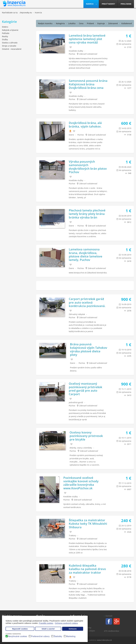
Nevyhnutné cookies (18, 636)
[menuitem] (91, 4)
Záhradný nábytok (77, 314)
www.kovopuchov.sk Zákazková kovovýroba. (88, 273)
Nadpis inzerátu (45, 23)
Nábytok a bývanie (10, 30)
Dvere (71, 135)
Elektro (5, 27)
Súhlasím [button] (73, 629)
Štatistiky (58, 636)
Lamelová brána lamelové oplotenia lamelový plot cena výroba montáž (87, 39)
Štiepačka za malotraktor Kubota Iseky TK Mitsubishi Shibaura (88, 524)
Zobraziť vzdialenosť (88, 54)
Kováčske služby (76, 51)
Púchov (72, 54)
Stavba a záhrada (10, 43)
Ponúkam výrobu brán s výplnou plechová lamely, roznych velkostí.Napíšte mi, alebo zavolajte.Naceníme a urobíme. (87, 233)
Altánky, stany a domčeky (81, 448)
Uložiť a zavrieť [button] (48, 629)
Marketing (71, 636)
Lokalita (72, 23)
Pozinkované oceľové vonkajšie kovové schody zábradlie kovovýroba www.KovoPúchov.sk (81, 483)
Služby (5, 39)
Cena (81, 23)
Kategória (61, 23)
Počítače (6, 33)
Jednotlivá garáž (76, 402)
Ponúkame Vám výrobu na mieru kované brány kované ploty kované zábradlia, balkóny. (87, 107)
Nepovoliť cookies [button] (20, 629)
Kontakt (109, 616)
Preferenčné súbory (40, 636)
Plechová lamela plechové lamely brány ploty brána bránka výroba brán (87, 214)
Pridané (91, 23)
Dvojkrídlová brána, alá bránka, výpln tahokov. (85, 124)
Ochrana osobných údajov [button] (66, 623)
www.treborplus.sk (104, 640)
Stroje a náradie (9, 46)
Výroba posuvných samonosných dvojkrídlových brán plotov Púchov (88, 167)
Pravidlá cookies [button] (46, 623)
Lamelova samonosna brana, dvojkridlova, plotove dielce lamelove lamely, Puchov (86, 254)
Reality (5, 36)
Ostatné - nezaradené (12, 49)
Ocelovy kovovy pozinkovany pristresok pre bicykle (86, 436)
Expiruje (101, 23)
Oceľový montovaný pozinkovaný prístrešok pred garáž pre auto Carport (86, 389)
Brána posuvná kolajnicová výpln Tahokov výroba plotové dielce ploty (89, 349)
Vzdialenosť (127, 23)
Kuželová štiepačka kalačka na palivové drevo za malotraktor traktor (87, 569)
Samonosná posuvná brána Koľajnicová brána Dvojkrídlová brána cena (88, 84)
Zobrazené (113, 23)
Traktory (72, 535)
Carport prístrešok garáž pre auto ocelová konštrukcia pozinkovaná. (87, 302)
